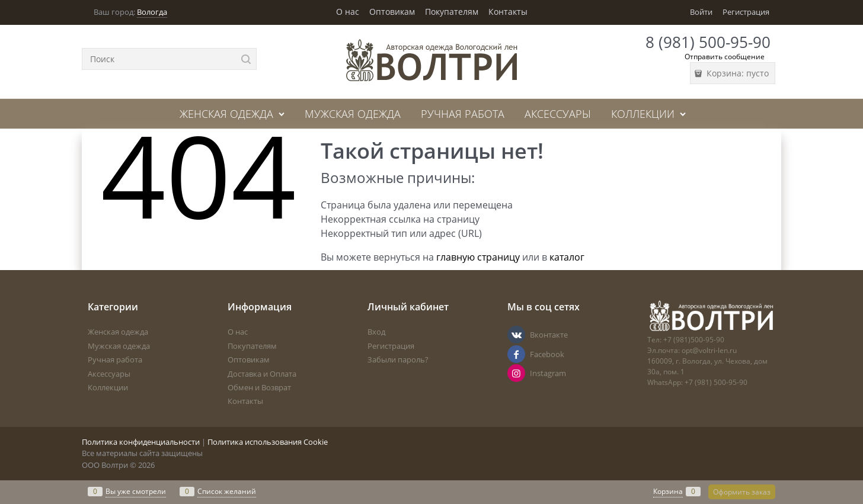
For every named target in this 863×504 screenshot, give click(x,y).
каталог (567, 257)
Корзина (668, 491)
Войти (701, 12)
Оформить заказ (742, 492)
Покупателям (452, 12)
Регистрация (746, 12)
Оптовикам (392, 12)
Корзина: (736, 73)
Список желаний (227, 491)
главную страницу (478, 257)
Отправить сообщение (725, 57)
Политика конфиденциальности (141, 442)
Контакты (508, 12)
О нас (348, 12)
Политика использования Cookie (268, 442)
